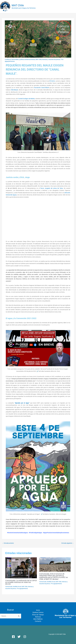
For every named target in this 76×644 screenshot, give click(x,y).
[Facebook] (13, 637)
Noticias (38, 617)
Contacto (38, 621)
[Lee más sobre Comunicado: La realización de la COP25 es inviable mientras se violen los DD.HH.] (21, 568)
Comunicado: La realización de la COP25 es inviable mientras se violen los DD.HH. (21, 582)
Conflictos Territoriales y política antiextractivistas (20, 59)
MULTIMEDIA (38, 619)
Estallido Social (17, 587)
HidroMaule (14, 90)
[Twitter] (19, 637)
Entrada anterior (8, 543)
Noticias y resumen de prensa (51, 59)
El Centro (52, 81)
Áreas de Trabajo (38, 615)
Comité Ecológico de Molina (26, 99)
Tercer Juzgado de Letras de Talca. (52, 188)
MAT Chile (18, 5)
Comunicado (9, 587)
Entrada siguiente (68, 543)
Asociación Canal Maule (41, 88)
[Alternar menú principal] (74, 7)
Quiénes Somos (38, 612)
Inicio (38, 610)
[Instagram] (25, 637)
